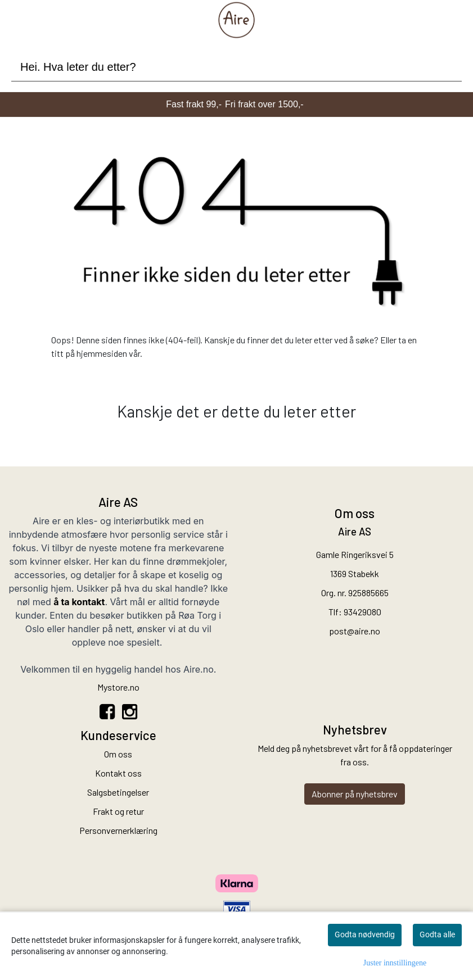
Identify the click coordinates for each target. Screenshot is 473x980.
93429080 (362, 612)
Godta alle (437, 934)
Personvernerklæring (118, 830)
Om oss (118, 754)
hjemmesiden (102, 353)
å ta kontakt (79, 602)
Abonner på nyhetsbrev (355, 794)
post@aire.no (355, 631)
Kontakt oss (118, 773)
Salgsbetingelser (118, 792)
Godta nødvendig (365, 934)
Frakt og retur (118, 811)
